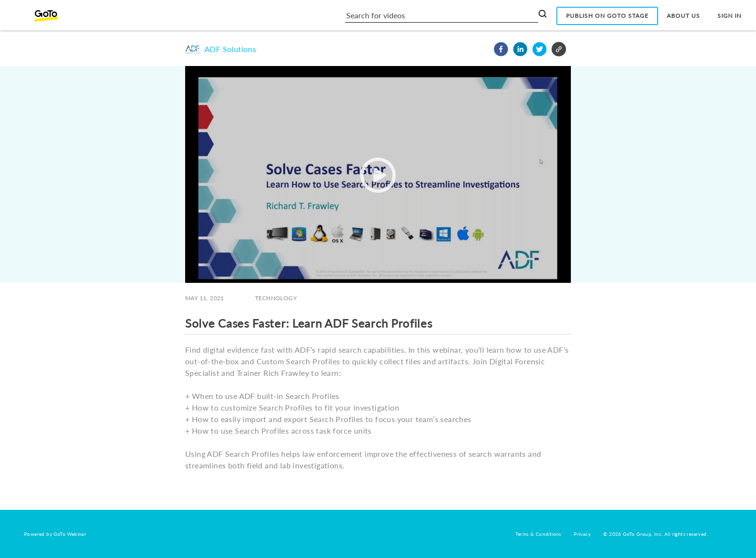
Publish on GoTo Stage (607, 16)
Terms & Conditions (538, 534)
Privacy (582, 534)
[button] (501, 49)
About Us (683, 16)
